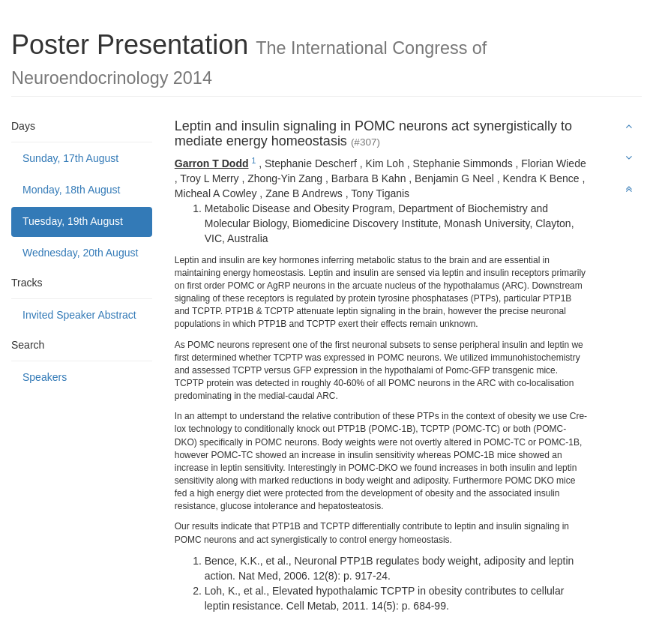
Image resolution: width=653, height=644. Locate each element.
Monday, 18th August (72, 190)
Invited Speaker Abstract (79, 315)
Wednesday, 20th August (80, 253)
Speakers (45, 377)
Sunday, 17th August (70, 158)
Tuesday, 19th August (73, 221)
